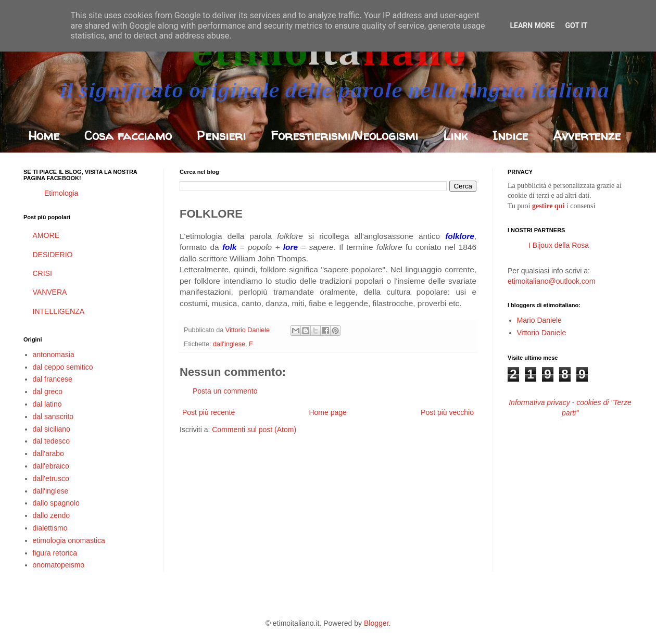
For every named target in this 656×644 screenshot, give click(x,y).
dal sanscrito (53, 416)
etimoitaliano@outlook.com (551, 281)
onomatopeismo (59, 565)
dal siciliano (52, 429)
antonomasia (54, 355)
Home (44, 136)
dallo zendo (52, 515)
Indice (510, 136)
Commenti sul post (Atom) (254, 430)
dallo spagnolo (56, 503)
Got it (576, 26)
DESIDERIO (53, 255)
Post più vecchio (447, 412)
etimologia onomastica (69, 540)
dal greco (48, 392)
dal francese (53, 379)
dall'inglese (229, 344)
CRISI (42, 273)
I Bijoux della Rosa (559, 245)
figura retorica (55, 553)
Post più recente (209, 412)
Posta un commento (225, 391)
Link (455, 136)
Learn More (532, 26)
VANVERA (50, 292)
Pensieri (221, 136)
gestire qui (548, 206)
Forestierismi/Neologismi (344, 136)
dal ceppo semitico (63, 367)
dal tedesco (52, 441)
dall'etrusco (51, 478)
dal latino (47, 404)
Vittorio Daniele (542, 333)
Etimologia (61, 193)
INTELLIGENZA (59, 311)
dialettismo (50, 528)
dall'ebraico (51, 466)
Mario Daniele (539, 320)
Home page (327, 412)
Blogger (376, 623)
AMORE (46, 235)
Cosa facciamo (128, 136)
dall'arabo (48, 453)
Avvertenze (587, 136)
